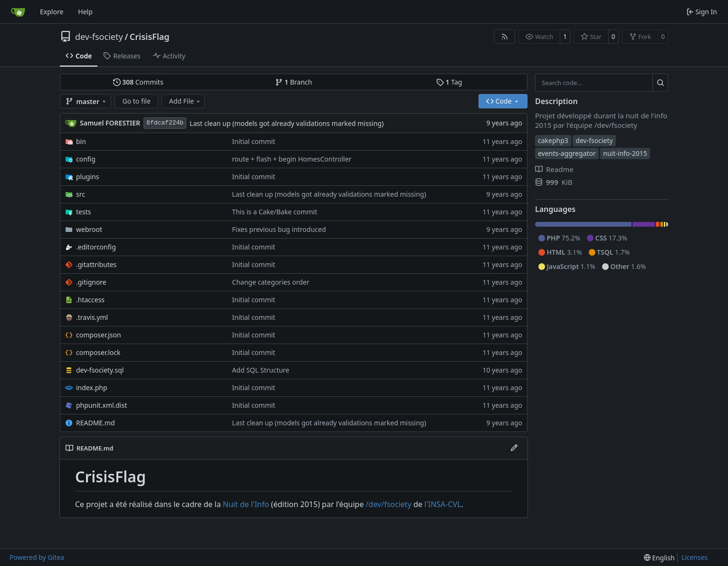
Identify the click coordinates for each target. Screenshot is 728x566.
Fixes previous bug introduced (279, 229)
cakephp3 (553, 140)
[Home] (18, 12)
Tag (449, 82)
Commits (138, 82)
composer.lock (98, 352)
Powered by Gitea (37, 557)
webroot (89, 229)
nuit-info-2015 (625, 153)
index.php (92, 388)
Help (85, 12)
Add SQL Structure (260, 370)
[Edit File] (514, 448)
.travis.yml (92, 317)
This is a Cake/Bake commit (274, 212)
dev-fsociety (99, 37)
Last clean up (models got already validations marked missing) (287, 123)
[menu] (659, 558)
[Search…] (660, 83)
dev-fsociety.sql (100, 370)
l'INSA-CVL (443, 504)
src (81, 194)
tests (83, 212)
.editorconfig (96, 247)
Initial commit (254, 141)
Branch (294, 82)
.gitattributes (96, 264)
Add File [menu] (185, 101)
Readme (554, 169)
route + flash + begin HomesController (292, 159)
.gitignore (91, 282)
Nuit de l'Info (246, 504)
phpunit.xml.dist (101, 405)
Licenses (695, 557)
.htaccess (90, 300)
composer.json (99, 335)
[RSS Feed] (505, 37)
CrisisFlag (150, 37)
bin (81, 141)
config (86, 159)
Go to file (136, 101)
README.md (96, 423)
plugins (87, 177)
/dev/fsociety (389, 504)
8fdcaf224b (165, 123)
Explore (52, 12)
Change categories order (271, 282)
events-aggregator (567, 153)
